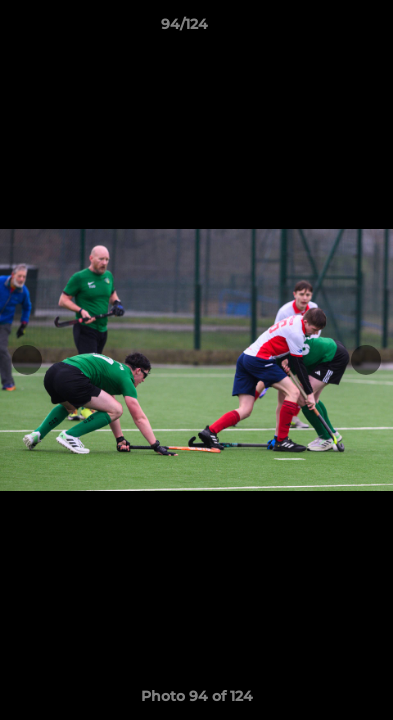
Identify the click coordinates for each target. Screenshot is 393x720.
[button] (321, 29)
